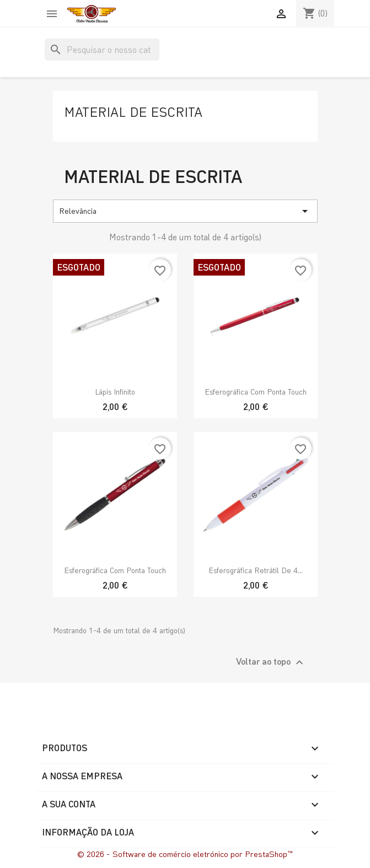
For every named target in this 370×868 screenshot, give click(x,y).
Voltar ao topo (271, 662)
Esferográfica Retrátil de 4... (256, 570)
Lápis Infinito (115, 392)
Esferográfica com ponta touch (256, 392)
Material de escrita (133, 112)
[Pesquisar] (102, 50)
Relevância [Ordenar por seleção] (185, 211)
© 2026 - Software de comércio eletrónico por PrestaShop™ (185, 854)
